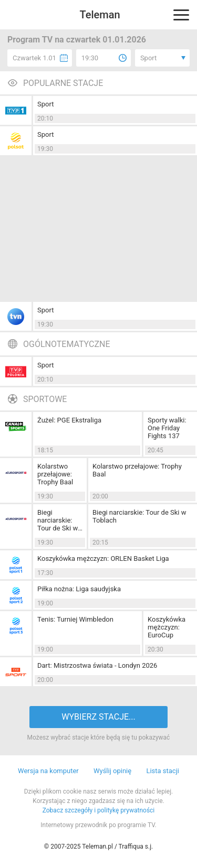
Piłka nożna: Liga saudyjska (79, 589)
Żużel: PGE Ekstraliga (69, 420)
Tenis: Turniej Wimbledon (75, 619)
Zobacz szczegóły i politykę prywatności (99, 810)
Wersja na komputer (48, 771)
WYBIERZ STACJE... (98, 717)
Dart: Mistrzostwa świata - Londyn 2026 (97, 665)
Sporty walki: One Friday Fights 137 (167, 428)
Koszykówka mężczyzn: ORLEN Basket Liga (103, 558)
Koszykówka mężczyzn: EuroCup (167, 627)
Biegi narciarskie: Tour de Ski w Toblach (58, 520)
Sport (45, 104)
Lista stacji (163, 771)
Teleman (100, 15)
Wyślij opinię (112, 771)
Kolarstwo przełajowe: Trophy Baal (55, 474)
